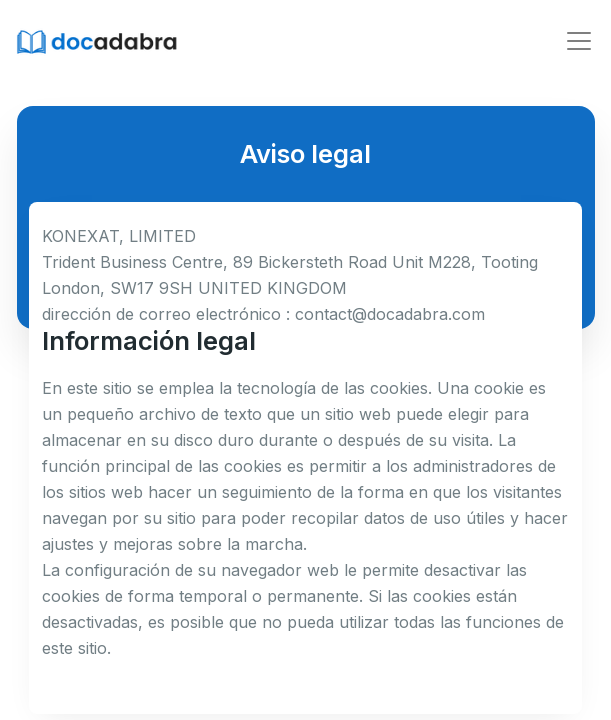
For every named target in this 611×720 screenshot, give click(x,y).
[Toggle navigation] (579, 41)
